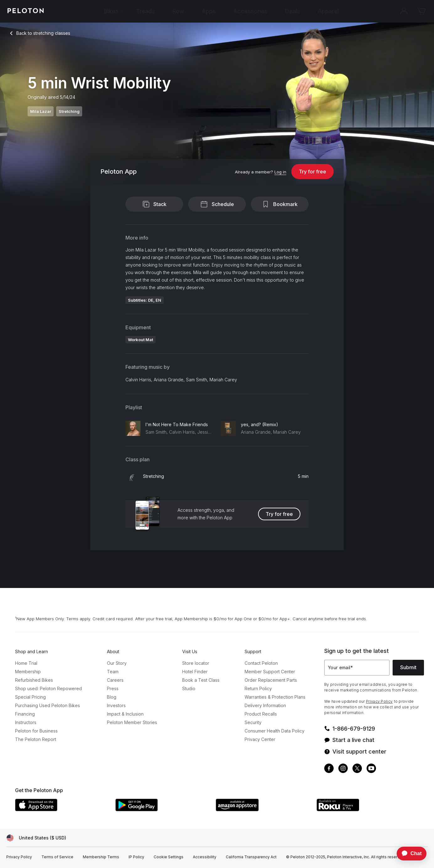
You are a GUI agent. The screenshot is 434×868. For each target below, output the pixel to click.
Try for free (312, 172)
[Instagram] (343, 769)
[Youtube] (371, 769)
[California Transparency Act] (251, 857)
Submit (408, 667)
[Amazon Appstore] (263, 809)
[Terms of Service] (57, 857)
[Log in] (280, 172)
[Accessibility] (205, 857)
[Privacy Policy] (19, 857)
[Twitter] (357, 769)
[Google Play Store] (162, 809)
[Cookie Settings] (169, 857)
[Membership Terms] (101, 857)
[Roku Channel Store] (363, 809)
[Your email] (357, 668)
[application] (409, 854)
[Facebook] (329, 769)
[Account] (404, 11)
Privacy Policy (379, 701)
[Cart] (421, 11)
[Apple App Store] (62, 809)
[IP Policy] (136, 857)
